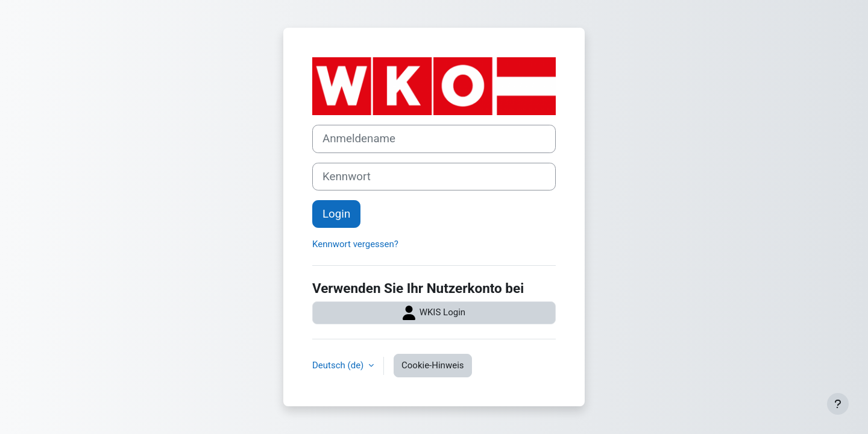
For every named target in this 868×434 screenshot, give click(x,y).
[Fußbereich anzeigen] (838, 404)
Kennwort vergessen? (355, 244)
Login (336, 214)
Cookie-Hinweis (432, 365)
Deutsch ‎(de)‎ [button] (339, 365)
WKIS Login (434, 313)
